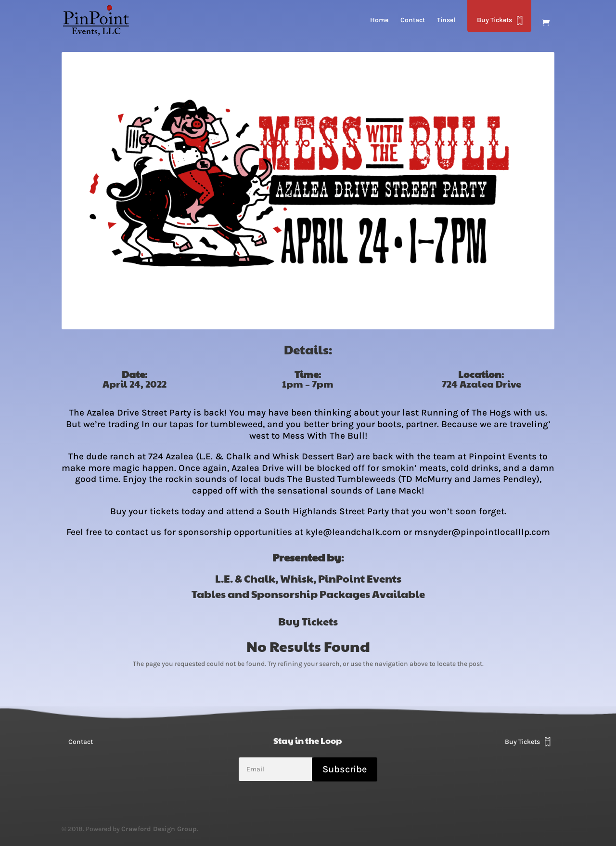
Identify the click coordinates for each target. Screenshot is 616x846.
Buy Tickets (494, 20)
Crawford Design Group (159, 829)
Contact (413, 20)
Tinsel (446, 20)
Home (379, 20)
